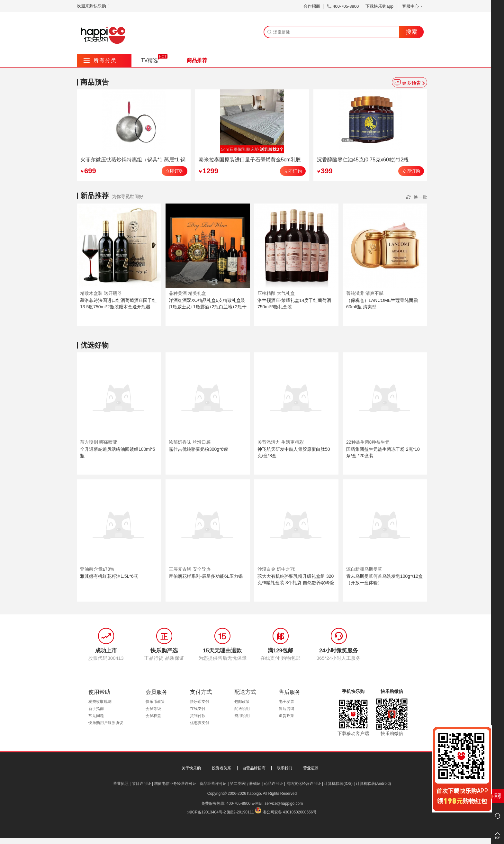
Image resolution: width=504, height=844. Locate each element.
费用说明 (242, 716)
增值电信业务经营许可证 (175, 784)
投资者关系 (221, 768)
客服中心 (413, 6)
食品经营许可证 (213, 784)
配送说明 (242, 709)
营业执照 (121, 784)
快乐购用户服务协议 (106, 723)
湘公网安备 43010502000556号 (290, 812)
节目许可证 (141, 784)
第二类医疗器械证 (245, 784)
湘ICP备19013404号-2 (207, 812)
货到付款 (198, 716)
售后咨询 (286, 709)
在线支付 (198, 709)
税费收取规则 (100, 702)
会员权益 (153, 716)
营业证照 (311, 768)
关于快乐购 (191, 768)
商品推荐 (197, 60)
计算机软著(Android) (373, 784)
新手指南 (96, 709)
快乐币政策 (155, 702)
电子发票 (286, 702)
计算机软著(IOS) (338, 784)
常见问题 (96, 716)
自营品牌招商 (254, 768)
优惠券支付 (200, 723)
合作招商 (312, 6)
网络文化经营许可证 (304, 784)
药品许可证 (274, 784)
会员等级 (153, 709)
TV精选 (149, 60)
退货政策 (286, 716)
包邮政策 (242, 702)
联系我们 (284, 768)
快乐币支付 (200, 702)
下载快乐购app (379, 6)
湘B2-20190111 (240, 812)
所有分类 (100, 60)
